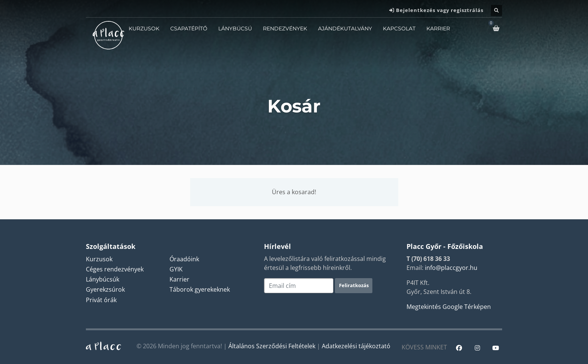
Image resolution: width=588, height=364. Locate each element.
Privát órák (101, 300)
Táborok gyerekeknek (200, 289)
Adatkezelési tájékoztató (356, 346)
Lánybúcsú (235, 28)
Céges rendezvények (115, 269)
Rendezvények (285, 28)
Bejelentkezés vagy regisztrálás (440, 10)
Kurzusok (144, 28)
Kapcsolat (399, 28)
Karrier (438, 28)
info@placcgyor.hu (451, 268)
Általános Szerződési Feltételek (272, 346)
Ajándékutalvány (345, 28)
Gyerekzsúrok (105, 289)
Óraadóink (184, 259)
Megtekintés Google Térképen (449, 307)
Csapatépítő (189, 28)
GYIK (176, 269)
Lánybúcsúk (103, 279)
